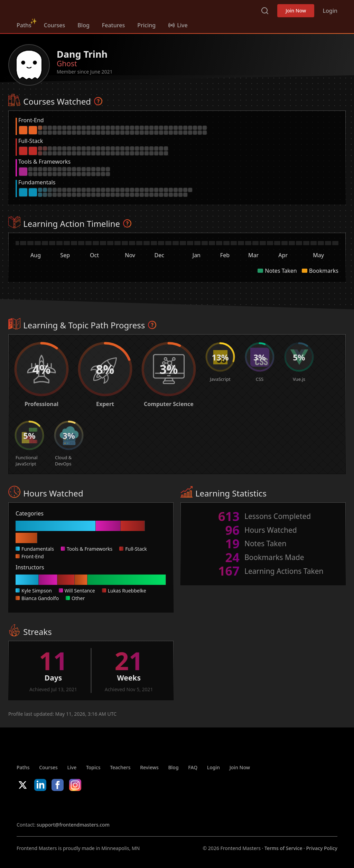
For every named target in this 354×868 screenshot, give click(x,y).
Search (265, 11)
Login (330, 11)
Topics (93, 767)
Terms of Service (283, 848)
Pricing (146, 25)
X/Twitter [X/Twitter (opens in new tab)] (23, 785)
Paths (24, 25)
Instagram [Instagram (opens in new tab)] (75, 785)
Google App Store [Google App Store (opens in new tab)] (87, 806)
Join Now (296, 11)
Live (72, 767)
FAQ (193, 767)
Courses (54, 25)
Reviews (149, 767)
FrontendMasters (53, 9)
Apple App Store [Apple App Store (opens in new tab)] (37, 806)
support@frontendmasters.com (73, 825)
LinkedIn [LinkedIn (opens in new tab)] (40, 785)
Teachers (120, 767)
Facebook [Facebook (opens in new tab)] (58, 785)
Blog (83, 25)
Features (113, 25)
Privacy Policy (322, 848)
